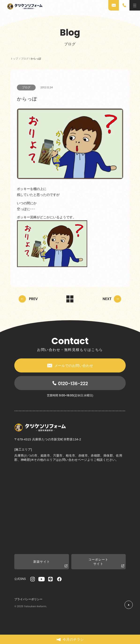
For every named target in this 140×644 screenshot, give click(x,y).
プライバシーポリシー (28, 599)
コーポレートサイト (106, 563)
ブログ (26, 87)
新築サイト (50, 564)
